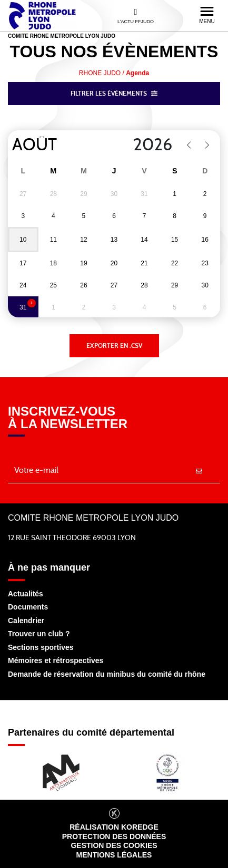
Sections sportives (41, 647)
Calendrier (26, 621)
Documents (28, 607)
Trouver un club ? (39, 634)
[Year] (138, 145)
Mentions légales (114, 855)
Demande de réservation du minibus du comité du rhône (107, 674)
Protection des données (114, 836)
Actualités (26, 594)
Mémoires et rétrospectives (56, 660)
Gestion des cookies (114, 845)
